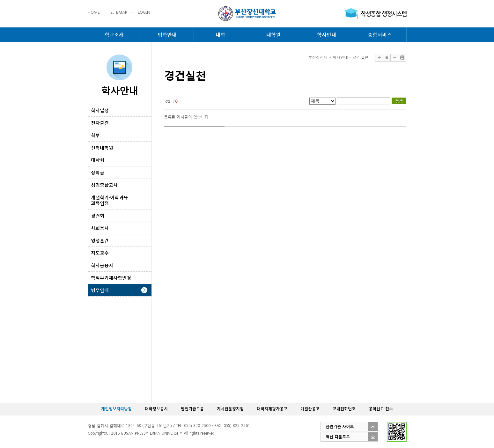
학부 (95, 135)
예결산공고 (310, 409)
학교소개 (114, 34)
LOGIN (144, 12)
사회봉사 (100, 228)
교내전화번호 (344, 409)
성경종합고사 (104, 185)
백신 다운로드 (338, 437)
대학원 (273, 34)
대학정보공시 (156, 409)
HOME (94, 12)
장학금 (98, 172)
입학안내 (167, 34)
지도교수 (100, 253)
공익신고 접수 (381, 409)
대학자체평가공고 (272, 409)
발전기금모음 (192, 409)
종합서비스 (380, 34)
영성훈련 (100, 240)
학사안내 (327, 34)
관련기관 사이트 (340, 426)
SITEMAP (119, 12)
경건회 (98, 215)
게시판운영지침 (230, 409)
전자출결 (100, 123)
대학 (220, 34)
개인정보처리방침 (116, 409)
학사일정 (100, 110)
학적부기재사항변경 (111, 278)
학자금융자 (102, 265)
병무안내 (100, 290)
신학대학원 (102, 147)
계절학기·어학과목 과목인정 (109, 200)
